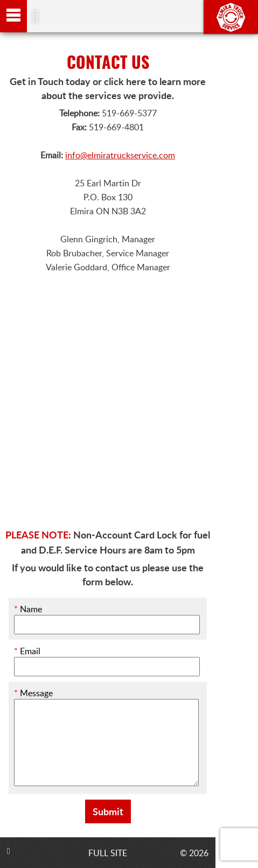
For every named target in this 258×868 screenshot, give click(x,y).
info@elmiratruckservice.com (120, 155)
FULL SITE (108, 853)
